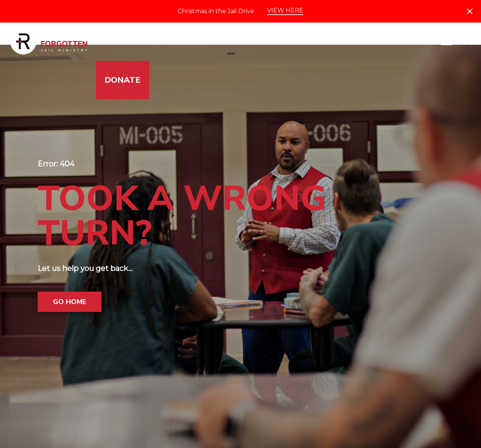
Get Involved (213, 42)
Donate (123, 80)
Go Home (70, 302)
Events (377, 42)
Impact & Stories (302, 42)
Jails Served (134, 42)
